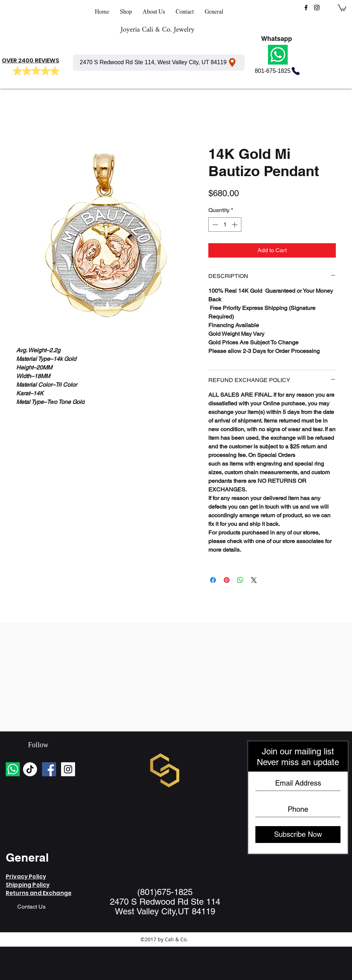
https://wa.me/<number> (160, 858)
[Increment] (235, 225)
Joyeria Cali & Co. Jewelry (158, 30)
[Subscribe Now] (298, 835)
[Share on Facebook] (213, 580)
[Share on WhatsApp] (240, 580)
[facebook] (306, 8)
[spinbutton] (225, 225)
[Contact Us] (31, 907)
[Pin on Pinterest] (227, 580)
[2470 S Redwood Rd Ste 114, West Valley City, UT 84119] (159, 63)
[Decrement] (214, 225)
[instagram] (317, 8)
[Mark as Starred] (17, 71)
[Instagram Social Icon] (68, 769)
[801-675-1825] (278, 71)
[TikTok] (30, 769)
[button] (342, 8)
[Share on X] (254, 580)
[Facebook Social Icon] (49, 769)
